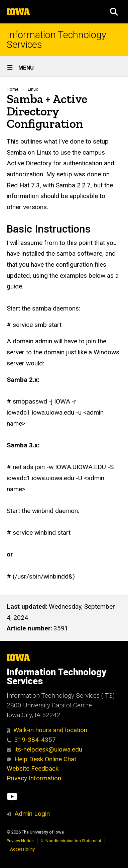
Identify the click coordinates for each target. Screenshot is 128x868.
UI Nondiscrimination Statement (71, 841)
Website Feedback (33, 768)
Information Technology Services (56, 40)
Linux (33, 89)
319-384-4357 (31, 740)
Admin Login (32, 814)
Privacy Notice (20, 841)
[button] (114, 12)
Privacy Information (34, 778)
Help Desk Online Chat (41, 759)
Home (13, 89)
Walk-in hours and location (47, 730)
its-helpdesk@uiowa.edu (44, 749)
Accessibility (22, 849)
